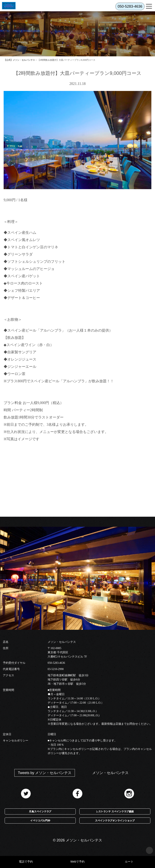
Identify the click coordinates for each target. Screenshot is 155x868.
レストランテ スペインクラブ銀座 (115, 811)
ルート (129, 862)
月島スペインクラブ (40, 811)
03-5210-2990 (56, 669)
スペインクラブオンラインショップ (115, 820)
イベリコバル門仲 (40, 820)
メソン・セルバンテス (110, 773)
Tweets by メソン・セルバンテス (45, 773)
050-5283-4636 (56, 663)
